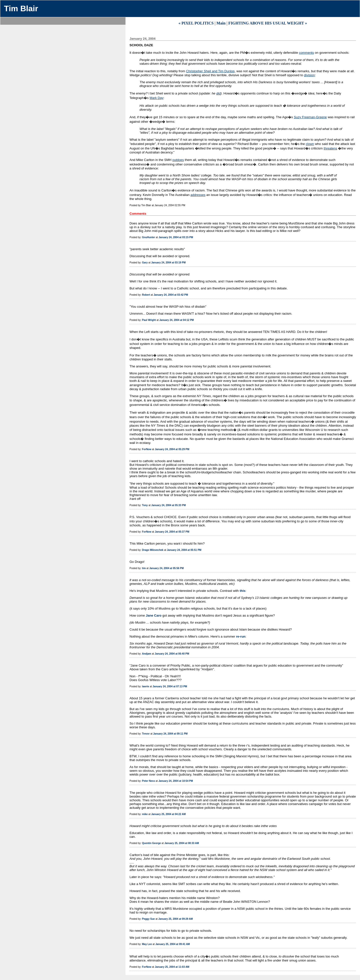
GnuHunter (148, 237)
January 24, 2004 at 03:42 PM (171, 295)
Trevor (146, 734)
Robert (146, 295)
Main (221, 23)
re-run (241, 636)
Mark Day (156, 98)
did (218, 93)
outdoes (178, 160)
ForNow (147, 449)
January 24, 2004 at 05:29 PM (172, 449)
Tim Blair (21, 8)
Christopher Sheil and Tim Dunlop (210, 71)
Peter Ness (148, 781)
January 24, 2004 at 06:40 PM (172, 654)
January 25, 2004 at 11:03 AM (172, 967)
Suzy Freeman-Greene (310, 117)
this (243, 591)
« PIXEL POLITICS (196, 23)
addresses (198, 195)
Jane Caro (154, 615)
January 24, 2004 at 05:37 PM (172, 532)
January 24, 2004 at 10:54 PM (176, 781)
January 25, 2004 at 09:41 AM (172, 944)
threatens (330, 148)
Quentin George (151, 843)
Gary (145, 263)
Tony (145, 505)
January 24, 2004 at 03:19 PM (168, 263)
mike (145, 814)
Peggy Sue (148, 919)
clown (310, 144)
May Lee (147, 944)
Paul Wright (149, 320)
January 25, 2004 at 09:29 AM (175, 919)
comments (306, 53)
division (309, 75)
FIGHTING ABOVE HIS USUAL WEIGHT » (268, 23)
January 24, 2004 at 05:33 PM (168, 505)
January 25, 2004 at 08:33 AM (182, 843)
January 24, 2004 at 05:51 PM (184, 550)
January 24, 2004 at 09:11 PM (170, 734)
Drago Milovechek (153, 550)
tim (144, 568)
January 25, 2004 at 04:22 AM (168, 814)
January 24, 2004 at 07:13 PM (170, 686)
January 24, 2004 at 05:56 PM (166, 568)
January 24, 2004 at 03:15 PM (176, 237)
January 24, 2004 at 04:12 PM (176, 320)
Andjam (147, 654)
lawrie (145, 686)
